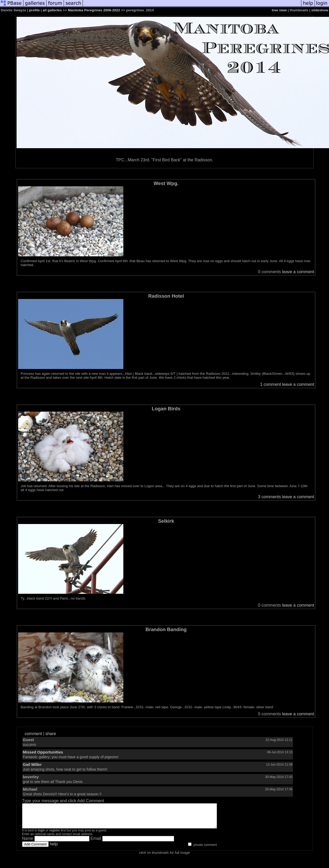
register (55, 835)
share (51, 734)
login (41, 835)
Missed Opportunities (43, 752)
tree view (279, 10)
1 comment (270, 384)
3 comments (269, 497)
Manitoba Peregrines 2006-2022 (94, 10)
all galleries (52, 10)
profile (34, 10)
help (54, 849)
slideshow (320, 10)
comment (33, 734)
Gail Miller (32, 764)
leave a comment (298, 272)
